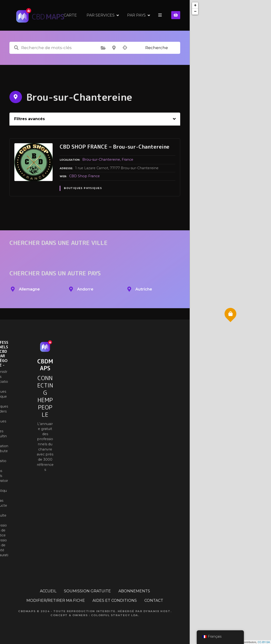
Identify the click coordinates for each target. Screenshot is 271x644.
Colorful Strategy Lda (115, 615)
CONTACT (154, 600)
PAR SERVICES (132, 15)
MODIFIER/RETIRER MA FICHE (56, 600)
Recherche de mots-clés (16, 48)
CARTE (102, 15)
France (127, 160)
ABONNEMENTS (134, 591)
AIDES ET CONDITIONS (115, 600)
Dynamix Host (157, 611)
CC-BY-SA (264, 642)
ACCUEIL (48, 591)
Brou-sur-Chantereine (101, 160)
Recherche (157, 48)
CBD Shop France (84, 176)
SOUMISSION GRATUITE (87, 591)
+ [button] (195, 5)
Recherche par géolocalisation (125, 48)
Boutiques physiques (83, 188)
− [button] (195, 12)
